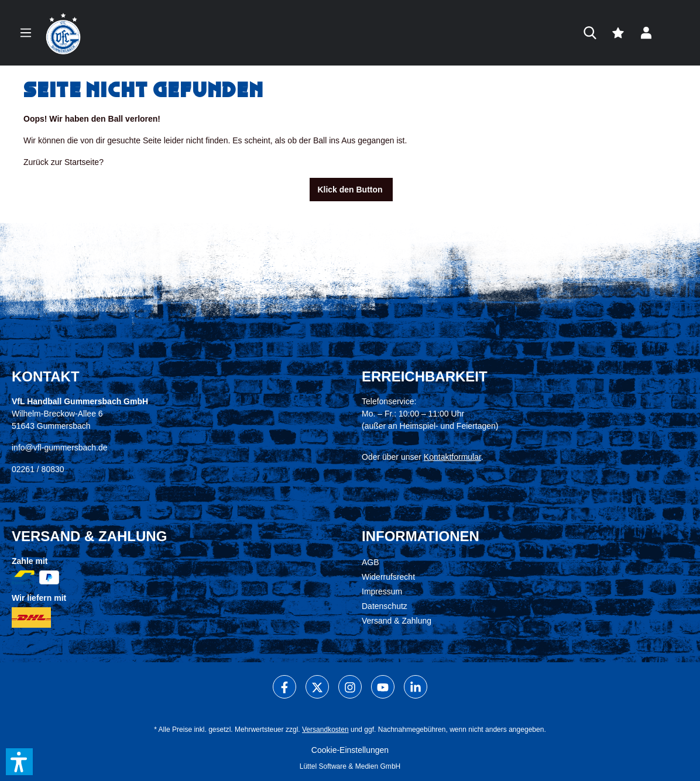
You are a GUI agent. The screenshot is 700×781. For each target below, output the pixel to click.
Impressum (382, 591)
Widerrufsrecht (388, 577)
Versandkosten (325, 730)
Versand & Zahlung (397, 621)
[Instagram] (350, 687)
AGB (370, 562)
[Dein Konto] (646, 33)
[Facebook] (284, 687)
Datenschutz (385, 606)
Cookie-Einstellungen (350, 750)
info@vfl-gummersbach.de (60, 448)
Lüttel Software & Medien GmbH (350, 766)
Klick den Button (351, 190)
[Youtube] (383, 687)
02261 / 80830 (38, 469)
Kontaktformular (452, 457)
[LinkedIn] (416, 687)
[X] (317, 687)
